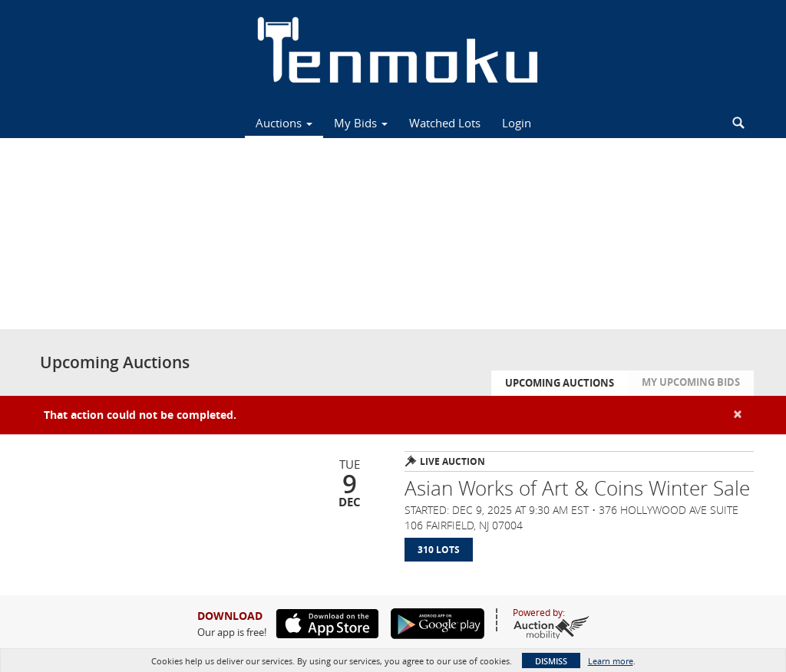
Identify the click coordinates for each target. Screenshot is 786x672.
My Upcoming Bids (691, 382)
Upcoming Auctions (560, 383)
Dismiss (551, 661)
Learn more (611, 661)
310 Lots (439, 550)
